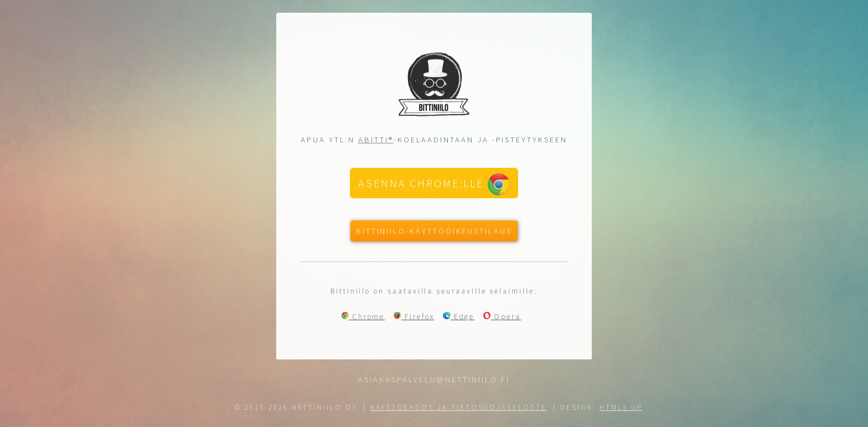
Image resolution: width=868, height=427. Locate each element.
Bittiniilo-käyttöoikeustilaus (434, 231)
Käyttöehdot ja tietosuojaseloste (459, 407)
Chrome (363, 317)
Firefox (414, 317)
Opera (503, 317)
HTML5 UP (621, 407)
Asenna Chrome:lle (434, 184)
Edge (459, 317)
